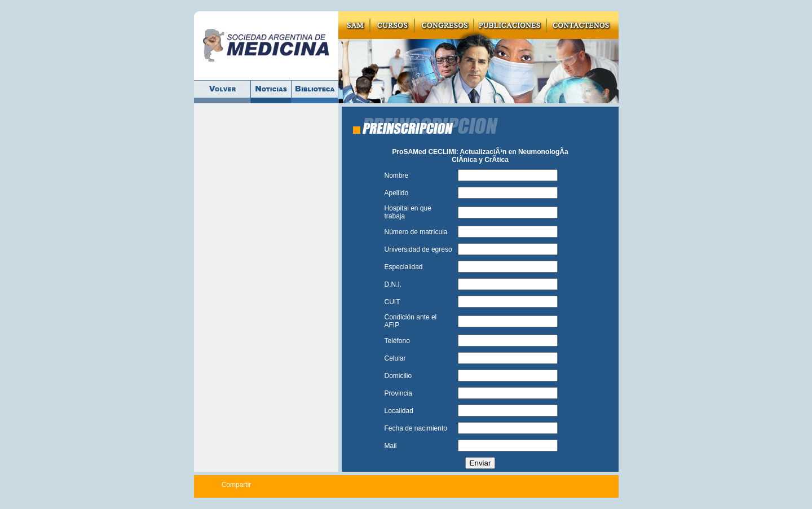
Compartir (237, 485)
